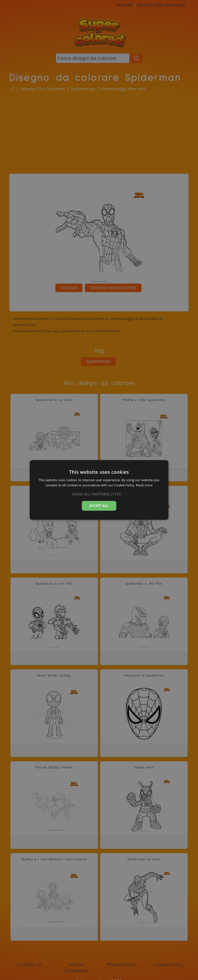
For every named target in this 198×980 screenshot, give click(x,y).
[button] (99, 494)
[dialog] (99, 490)
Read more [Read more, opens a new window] (144, 485)
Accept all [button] (99, 506)
